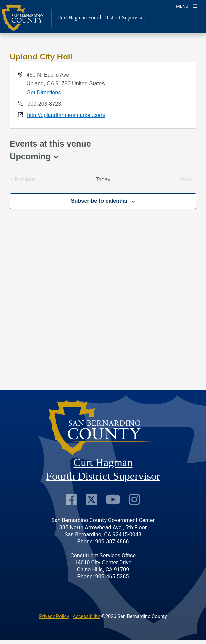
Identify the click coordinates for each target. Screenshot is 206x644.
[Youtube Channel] (113, 500)
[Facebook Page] (72, 500)
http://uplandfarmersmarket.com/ (66, 115)
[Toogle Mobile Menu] (186, 6)
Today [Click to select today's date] (103, 179)
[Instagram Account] (134, 500)
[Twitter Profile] (91, 500)
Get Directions (44, 92)
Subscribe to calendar (99, 201)
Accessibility (86, 616)
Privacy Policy (54, 616)
